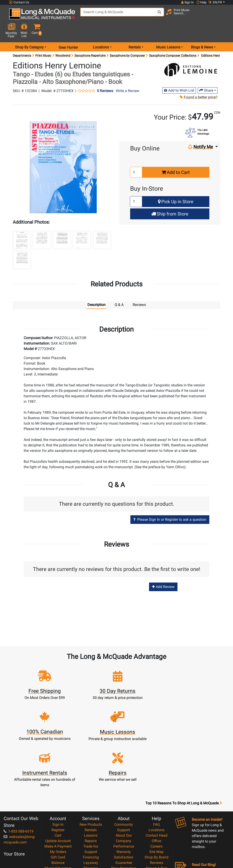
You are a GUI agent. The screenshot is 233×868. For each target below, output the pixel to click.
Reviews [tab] (139, 290)
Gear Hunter (68, 33)
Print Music (43, 41)
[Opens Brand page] (191, 57)
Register (58, 774)
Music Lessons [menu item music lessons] (168, 33)
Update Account (58, 785)
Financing (91, 802)
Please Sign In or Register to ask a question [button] (170, 505)
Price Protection (124, 812)
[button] (224, 16)
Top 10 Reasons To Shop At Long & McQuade (184, 748)
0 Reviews (105, 76)
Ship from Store (170, 199)
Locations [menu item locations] (101, 33)
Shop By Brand (156, 802)
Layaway (91, 807)
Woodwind (63, 41)
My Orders (58, 796)
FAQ (156, 769)
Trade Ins (91, 791)
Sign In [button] (187, 2)
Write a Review (128, 76)
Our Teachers (124, 840)
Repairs (91, 785)
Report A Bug (157, 812)
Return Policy (124, 834)
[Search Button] (158, 16)
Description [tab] (96, 290)
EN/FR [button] (215, 2)
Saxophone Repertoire (90, 41)
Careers (156, 791)
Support (91, 796)
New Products (91, 769)
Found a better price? (198, 83)
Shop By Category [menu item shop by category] (29, 33)
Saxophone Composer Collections (173, 41)
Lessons (91, 780)
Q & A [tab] (119, 290)
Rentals (91, 774)
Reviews (157, 807)
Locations (157, 774)
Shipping (91, 812)
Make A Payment (58, 791)
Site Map (156, 796)
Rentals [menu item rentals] (135, 33)
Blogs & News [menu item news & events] (202, 33)
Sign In (58, 769)
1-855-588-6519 (19, 776)
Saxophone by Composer (127, 41)
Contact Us (19, 2)
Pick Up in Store (176, 187)
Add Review (163, 572)
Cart (58, 780)
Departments (22, 41)
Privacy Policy (124, 829)
